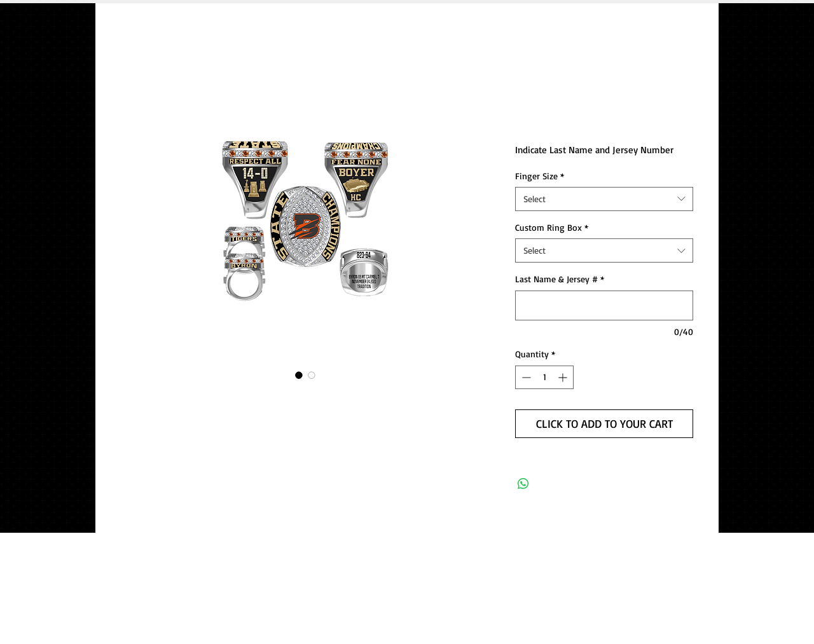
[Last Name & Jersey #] (604, 305)
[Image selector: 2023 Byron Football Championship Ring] (299, 375)
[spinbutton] (544, 377)
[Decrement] (525, 377)
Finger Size (540, 176)
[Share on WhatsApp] (523, 484)
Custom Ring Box (552, 227)
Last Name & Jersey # (560, 279)
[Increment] (564, 377)
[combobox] (604, 199)
